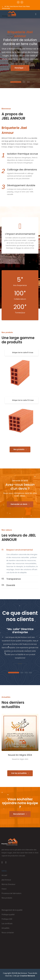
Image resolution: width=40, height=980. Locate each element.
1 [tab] (16, 82)
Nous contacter (8, 933)
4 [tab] (30, 673)
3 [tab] (28, 82)
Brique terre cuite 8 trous (23, 353)
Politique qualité (8, 914)
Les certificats (7, 923)
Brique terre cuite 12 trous (23, 400)
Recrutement (20, 814)
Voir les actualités (20, 773)
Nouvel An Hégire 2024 (20, 755)
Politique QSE (7, 919)
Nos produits (20, 449)
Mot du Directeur (8, 884)
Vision (4, 889)
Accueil (4, 875)
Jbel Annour (6, 880)
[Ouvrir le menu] (36, 14)
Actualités (5, 928)
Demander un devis (20, 504)
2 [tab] (24, 82)
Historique (20, 68)
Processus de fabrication (11, 893)
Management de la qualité (12, 910)
